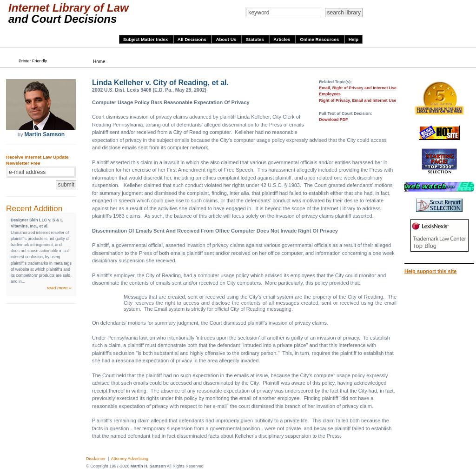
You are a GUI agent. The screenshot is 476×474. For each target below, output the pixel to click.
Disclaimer (96, 459)
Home (99, 62)
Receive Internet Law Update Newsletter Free (37, 160)
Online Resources (320, 39)
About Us (227, 39)
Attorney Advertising (130, 459)
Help (354, 39)
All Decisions (193, 39)
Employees (330, 94)
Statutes (256, 39)
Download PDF (333, 120)
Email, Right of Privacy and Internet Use (358, 88)
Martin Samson (44, 134)
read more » (59, 288)
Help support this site (430, 271)
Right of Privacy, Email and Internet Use (357, 100)
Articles (282, 39)
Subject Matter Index (146, 39)
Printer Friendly (33, 61)
